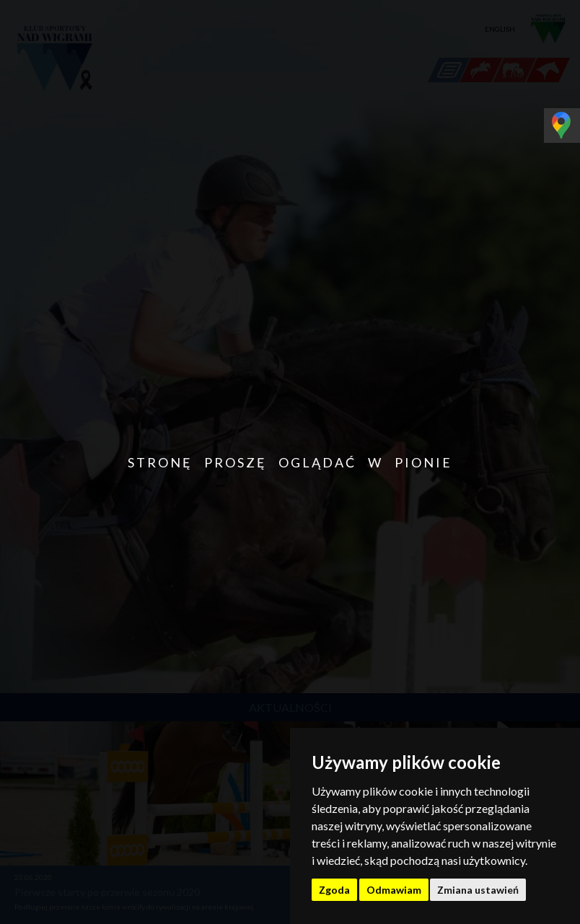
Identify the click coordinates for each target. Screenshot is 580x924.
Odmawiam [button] (394, 890)
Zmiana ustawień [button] (478, 890)
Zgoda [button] (334, 890)
